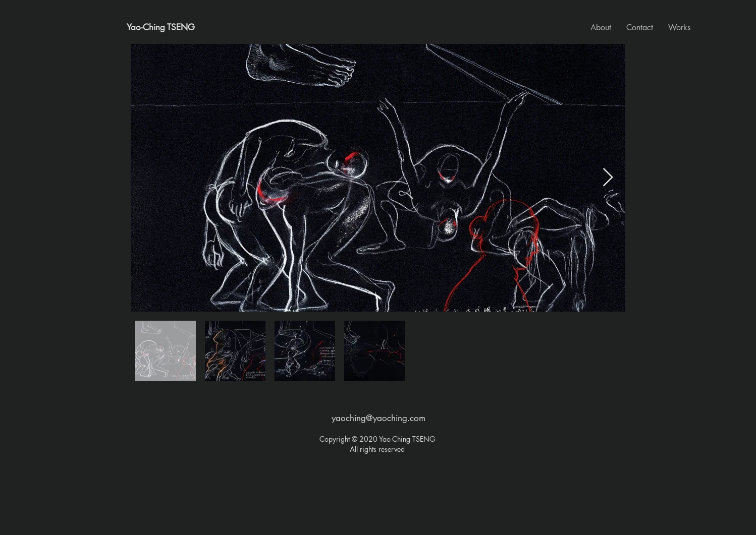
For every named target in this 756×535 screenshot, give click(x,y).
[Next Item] (608, 178)
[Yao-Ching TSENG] (160, 28)
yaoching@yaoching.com (379, 418)
